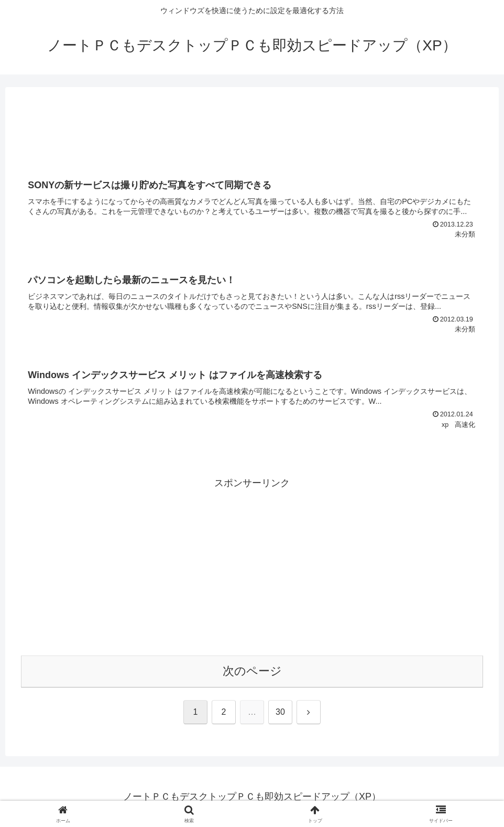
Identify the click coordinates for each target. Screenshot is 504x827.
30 (280, 712)
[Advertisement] (252, 130)
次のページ (252, 671)
